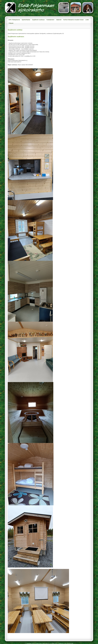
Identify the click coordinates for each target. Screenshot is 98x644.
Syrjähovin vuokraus (38, 20)
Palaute (11, 23)
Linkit (87, 20)
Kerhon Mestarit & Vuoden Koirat (73, 20)
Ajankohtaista (26, 20)
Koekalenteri (50, 20)
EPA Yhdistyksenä (14, 20)
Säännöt (59, 20)
